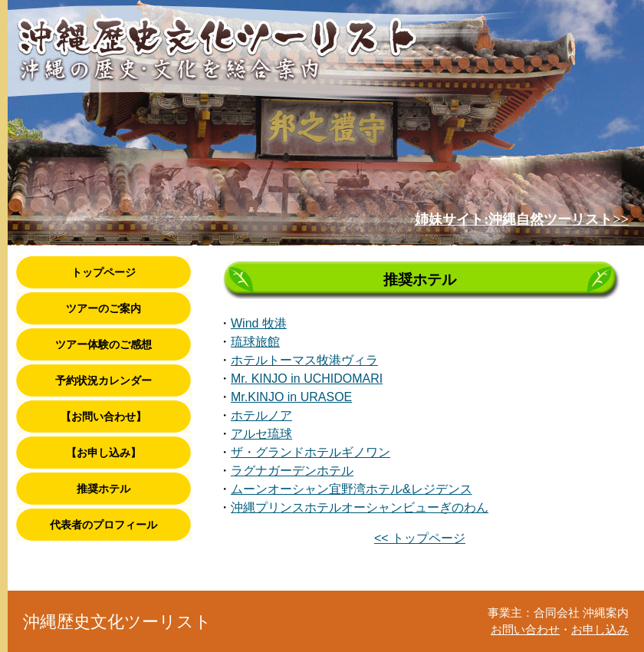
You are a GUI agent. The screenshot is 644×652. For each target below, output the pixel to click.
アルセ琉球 (261, 434)
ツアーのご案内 (103, 308)
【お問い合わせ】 (103, 417)
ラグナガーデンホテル (292, 471)
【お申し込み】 (103, 453)
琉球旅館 (255, 342)
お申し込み (600, 630)
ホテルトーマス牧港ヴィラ (304, 360)
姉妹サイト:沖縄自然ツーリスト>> (522, 219)
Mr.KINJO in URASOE (291, 397)
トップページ (103, 272)
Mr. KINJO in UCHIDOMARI (307, 379)
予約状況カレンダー (103, 380)
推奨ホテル (103, 489)
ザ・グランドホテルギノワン (310, 452)
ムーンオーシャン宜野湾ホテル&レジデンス (352, 489)
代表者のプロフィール (103, 525)
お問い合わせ (525, 630)
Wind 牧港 (259, 323)
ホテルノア (261, 415)
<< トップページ (420, 538)
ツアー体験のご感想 (103, 344)
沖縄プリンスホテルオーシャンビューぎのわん (360, 507)
